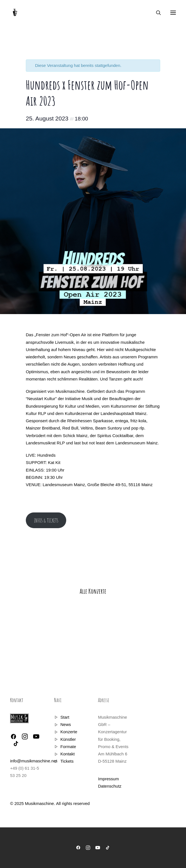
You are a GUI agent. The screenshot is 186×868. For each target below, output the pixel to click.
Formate (68, 747)
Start (65, 717)
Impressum (108, 779)
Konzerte (69, 732)
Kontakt (67, 754)
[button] (173, 12)
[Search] (156, 13)
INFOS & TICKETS (46, 520)
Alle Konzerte (93, 591)
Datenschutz (110, 786)
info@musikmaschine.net (34, 761)
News (66, 724)
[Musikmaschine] (15, 12)
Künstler (68, 739)
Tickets (67, 761)
